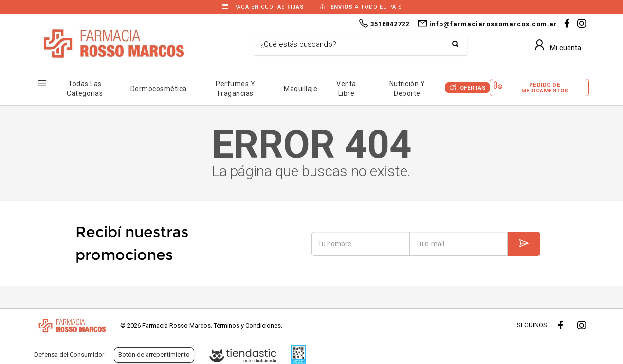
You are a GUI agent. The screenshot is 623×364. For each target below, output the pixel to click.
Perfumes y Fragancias (235, 89)
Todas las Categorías (85, 89)
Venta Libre (346, 89)
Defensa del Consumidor (69, 355)
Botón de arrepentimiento (154, 355)
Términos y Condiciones (247, 325)
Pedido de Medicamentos (545, 88)
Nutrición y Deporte (407, 89)
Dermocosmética (159, 89)
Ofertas (473, 88)
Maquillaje (301, 89)
